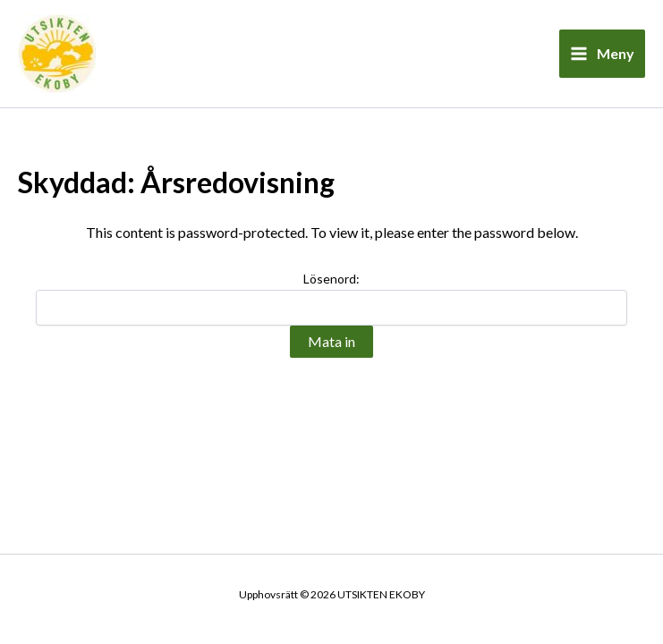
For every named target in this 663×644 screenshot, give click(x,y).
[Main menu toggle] (602, 54)
